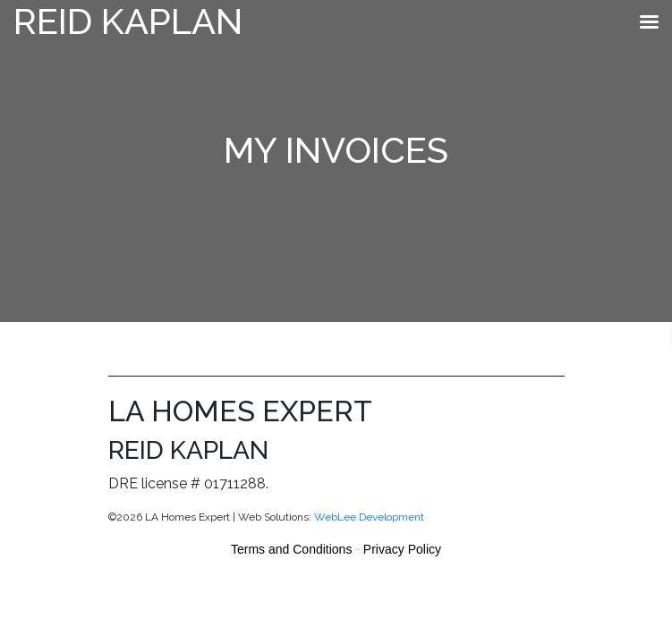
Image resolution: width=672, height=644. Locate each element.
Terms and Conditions (291, 549)
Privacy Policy (402, 549)
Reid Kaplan (128, 21)
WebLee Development (369, 517)
